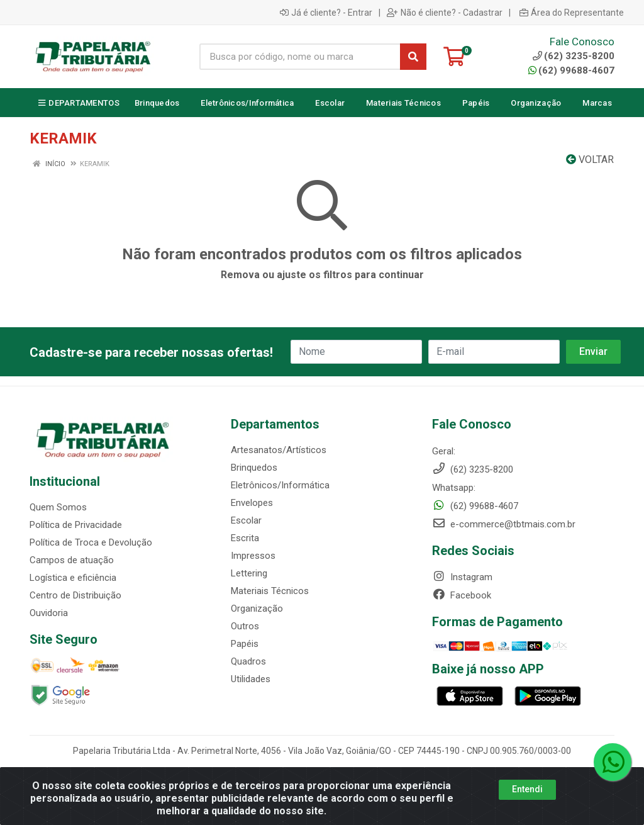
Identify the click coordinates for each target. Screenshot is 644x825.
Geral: (444, 451)
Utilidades (251, 679)
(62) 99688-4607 (571, 70)
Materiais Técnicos (270, 591)
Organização (257, 609)
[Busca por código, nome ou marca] (300, 57)
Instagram (462, 577)
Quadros (248, 661)
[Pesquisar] (413, 57)
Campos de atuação (72, 560)
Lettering (249, 573)
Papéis (245, 644)
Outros (245, 626)
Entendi (527, 789)
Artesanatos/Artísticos (279, 450)
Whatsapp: (454, 488)
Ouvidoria (49, 613)
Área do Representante (572, 13)
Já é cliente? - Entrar (326, 13)
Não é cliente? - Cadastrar (445, 13)
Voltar (590, 160)
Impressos (253, 556)
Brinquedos (254, 468)
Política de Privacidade (76, 525)
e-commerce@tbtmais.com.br (504, 524)
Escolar (246, 520)
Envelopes (252, 503)
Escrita (245, 538)
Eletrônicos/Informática (280, 485)
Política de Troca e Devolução (91, 542)
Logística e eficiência (73, 578)
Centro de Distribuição (75, 595)
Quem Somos (58, 507)
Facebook (462, 595)
